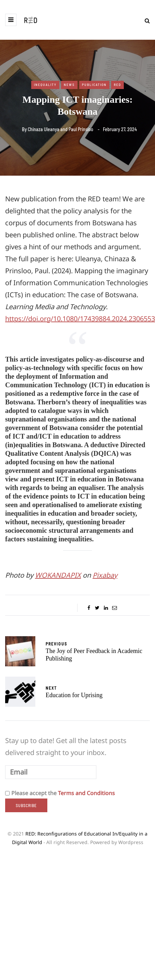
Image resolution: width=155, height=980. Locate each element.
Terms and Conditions (86, 793)
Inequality (45, 85)
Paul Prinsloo (81, 129)
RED (117, 85)
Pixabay (105, 575)
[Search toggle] (145, 21)
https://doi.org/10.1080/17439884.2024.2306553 (80, 319)
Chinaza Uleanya (44, 129)
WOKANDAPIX (58, 575)
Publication (94, 85)
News (69, 85)
